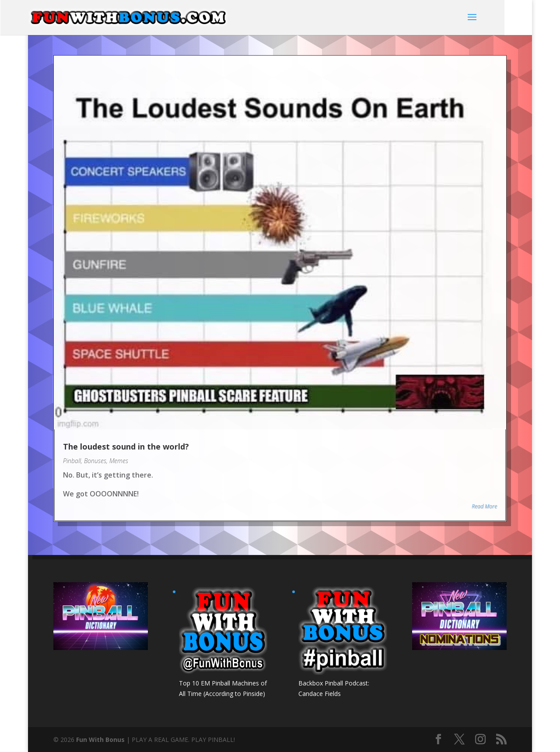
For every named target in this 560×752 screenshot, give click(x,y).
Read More (484, 506)
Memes (119, 461)
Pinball (72, 461)
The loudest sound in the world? (126, 446)
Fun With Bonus (100, 740)
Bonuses (95, 461)
